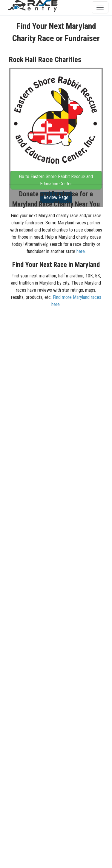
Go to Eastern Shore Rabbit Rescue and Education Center (56, 180)
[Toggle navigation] (100, 7)
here (81, 251)
